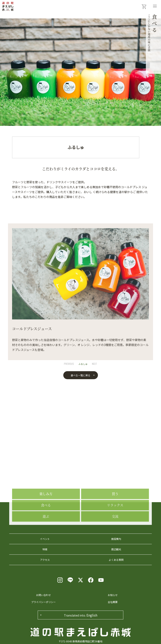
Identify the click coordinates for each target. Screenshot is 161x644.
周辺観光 (116, 549)
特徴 (45, 549)
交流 (115, 532)
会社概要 (113, 602)
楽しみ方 (46, 509)
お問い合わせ (43, 595)
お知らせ (113, 595)
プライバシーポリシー (43, 602)
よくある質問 (116, 560)
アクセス (45, 560)
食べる (46, 521)
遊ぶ (46, 532)
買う (115, 509)
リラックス (115, 521)
